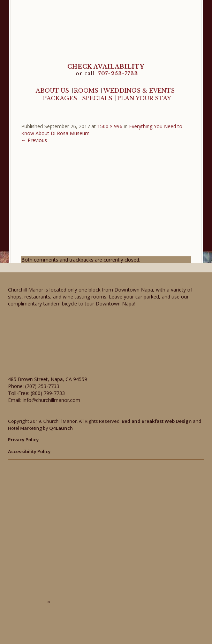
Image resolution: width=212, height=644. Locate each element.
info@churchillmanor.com (51, 400)
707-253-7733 (118, 73)
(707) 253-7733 (42, 386)
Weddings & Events (139, 91)
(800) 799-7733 (48, 393)
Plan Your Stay (144, 98)
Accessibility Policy (29, 451)
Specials (97, 98)
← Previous (34, 140)
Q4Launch (61, 428)
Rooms (86, 91)
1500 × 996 (110, 126)
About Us (52, 91)
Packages (60, 98)
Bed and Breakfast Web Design (157, 421)
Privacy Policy (23, 440)
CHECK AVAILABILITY (106, 67)
